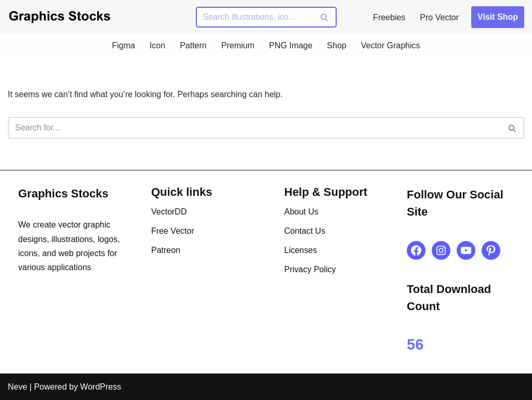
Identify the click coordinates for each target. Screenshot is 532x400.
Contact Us (305, 231)
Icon (157, 45)
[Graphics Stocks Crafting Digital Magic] (60, 17)
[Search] (255, 17)
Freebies (389, 17)
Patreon (166, 250)
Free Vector (173, 231)
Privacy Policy (310, 269)
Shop (336, 45)
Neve (17, 387)
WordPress (101, 387)
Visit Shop (498, 17)
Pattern (193, 45)
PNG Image (291, 45)
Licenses (301, 250)
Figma (123, 45)
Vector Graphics (391, 45)
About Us (301, 212)
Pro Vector (439, 17)
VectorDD (169, 212)
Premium (238, 45)
